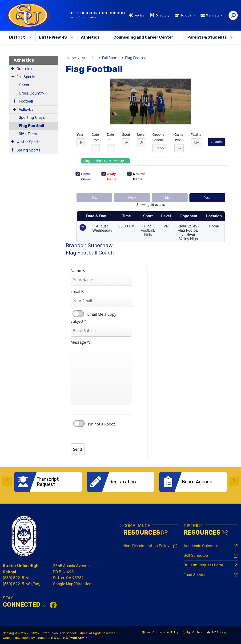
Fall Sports (26, 77)
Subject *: (79, 321)
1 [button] (117, 495)
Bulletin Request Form (203, 565)
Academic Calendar (201, 546)
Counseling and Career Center (147, 37)
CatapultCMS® (46, 638)
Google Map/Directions (73, 584)
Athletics (94, 37)
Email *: (77, 291)
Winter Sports (28, 142)
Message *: (80, 342)
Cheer (24, 85)
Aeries (140, 15)
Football (26, 101)
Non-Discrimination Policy (146, 546)
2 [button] (124, 495)
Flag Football (32, 126)
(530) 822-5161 (16, 578)
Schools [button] (186, 15)
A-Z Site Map (217, 633)
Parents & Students (210, 37)
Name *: (78, 270)
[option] (48, 482)
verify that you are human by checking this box (79, 424)
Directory (163, 15)
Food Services (196, 575)
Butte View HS (56, 37)
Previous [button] (7, 481)
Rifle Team (28, 134)
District (20, 37)
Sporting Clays (32, 117)
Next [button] (234, 481)
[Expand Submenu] (13, 68)
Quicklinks (25, 69)
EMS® (64, 638)
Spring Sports (28, 150)
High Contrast (194, 632)
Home (71, 58)
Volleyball (27, 109)
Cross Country (32, 93)
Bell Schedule (196, 555)
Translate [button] (213, 15)
